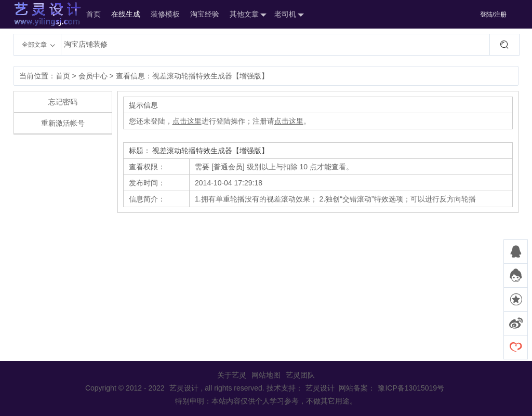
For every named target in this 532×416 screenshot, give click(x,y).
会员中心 (93, 76)
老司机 (288, 15)
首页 (94, 14)
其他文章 (247, 15)
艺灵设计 (36, 14)
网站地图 (266, 375)
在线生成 (126, 14)
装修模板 (165, 14)
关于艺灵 (232, 375)
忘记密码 (63, 102)
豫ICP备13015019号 (411, 388)
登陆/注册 (493, 15)
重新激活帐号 (63, 123)
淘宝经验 (205, 14)
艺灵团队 (300, 375)
